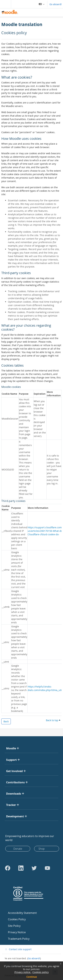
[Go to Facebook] (8, 868)
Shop (42, 849)
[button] (42, 4)
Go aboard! (56, 4)
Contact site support (18, 949)
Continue (32, 977)
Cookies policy (41, 972)
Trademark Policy (19, 939)
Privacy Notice (17, 932)
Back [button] (6, 721)
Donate (18, 849)
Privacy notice (23, 972)
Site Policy (14, 926)
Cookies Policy (17, 919)
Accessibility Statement (22, 913)
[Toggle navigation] (5, 4)
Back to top (53, 720)
